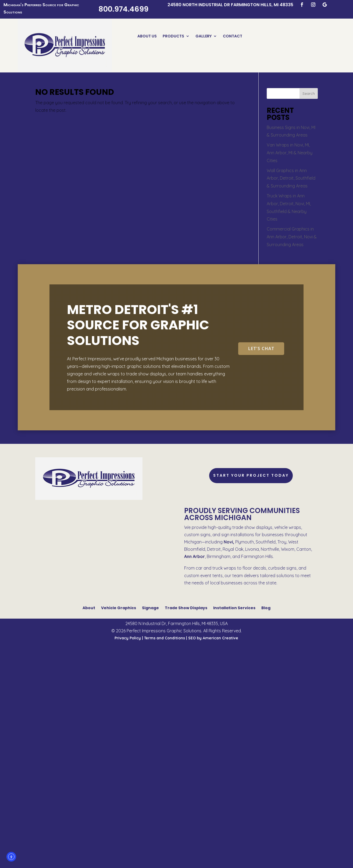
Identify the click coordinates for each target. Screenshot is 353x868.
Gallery (204, 36)
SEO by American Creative (213, 638)
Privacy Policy (128, 638)
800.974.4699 (123, 9)
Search (309, 93)
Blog (266, 607)
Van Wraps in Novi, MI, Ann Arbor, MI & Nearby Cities (290, 153)
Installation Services (234, 607)
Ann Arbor (195, 556)
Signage (150, 607)
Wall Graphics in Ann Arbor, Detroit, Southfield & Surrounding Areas (291, 178)
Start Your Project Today (251, 475)
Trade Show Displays (186, 607)
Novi (228, 542)
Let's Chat (261, 348)
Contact (233, 36)
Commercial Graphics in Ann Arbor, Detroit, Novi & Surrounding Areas (292, 237)
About (89, 607)
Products (173, 36)
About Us (147, 36)
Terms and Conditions (165, 638)
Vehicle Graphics (119, 607)
